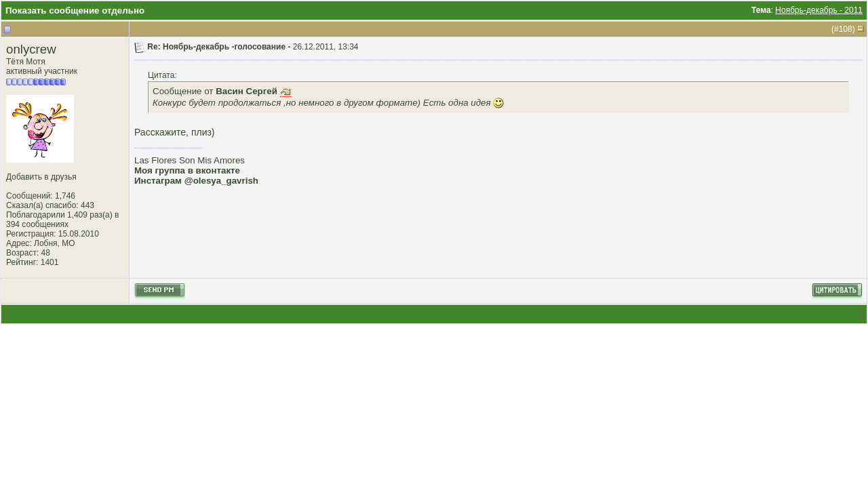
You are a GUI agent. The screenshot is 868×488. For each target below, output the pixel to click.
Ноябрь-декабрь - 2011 (819, 10)
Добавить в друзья (41, 177)
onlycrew (31, 49)
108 (846, 29)
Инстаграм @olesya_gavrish (196, 181)
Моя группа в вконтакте (187, 170)
